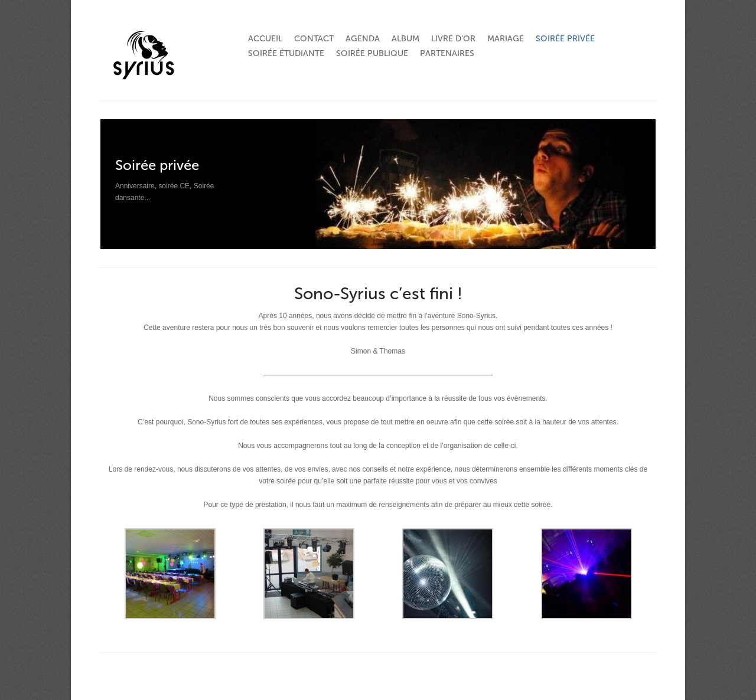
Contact (314, 39)
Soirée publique (372, 53)
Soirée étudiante (286, 53)
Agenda (363, 39)
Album (405, 39)
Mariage (506, 39)
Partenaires (447, 53)
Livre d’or (453, 39)
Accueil (265, 39)
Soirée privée (565, 39)
